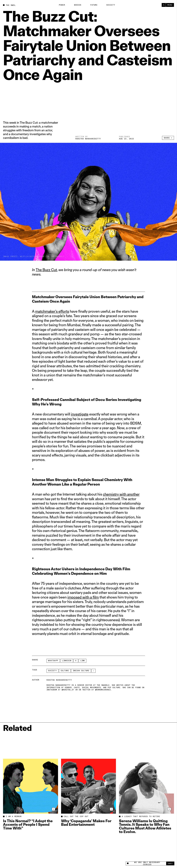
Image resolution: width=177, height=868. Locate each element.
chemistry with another (121, 494)
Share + (168, 138)
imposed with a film (83, 597)
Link (83, 661)
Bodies (78, 5)
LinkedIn (67, 661)
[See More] (94, 671)
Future (94, 5)
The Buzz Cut (46, 270)
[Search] (164, 5)
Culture (65, 671)
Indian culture (81, 671)
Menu (170, 5)
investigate (80, 414)
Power (62, 5)
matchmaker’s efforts (52, 311)
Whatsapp (53, 661)
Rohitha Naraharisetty (88, 139)
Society (111, 5)
